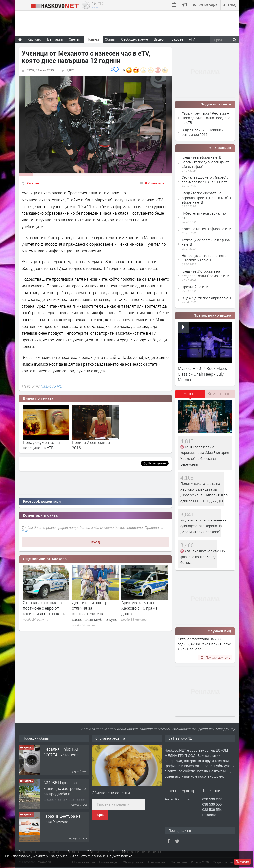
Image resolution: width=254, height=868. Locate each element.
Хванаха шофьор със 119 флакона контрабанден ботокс (203, 557)
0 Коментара (155, 183)
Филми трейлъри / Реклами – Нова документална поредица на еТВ (206, 118)
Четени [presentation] (190, 394)
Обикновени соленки (111, 793)
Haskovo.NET (52, 386)
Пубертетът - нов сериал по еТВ (204, 216)
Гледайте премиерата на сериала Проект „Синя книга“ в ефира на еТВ (206, 197)
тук (25, 531)
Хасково (33, 183)
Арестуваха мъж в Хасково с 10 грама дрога (139, 608)
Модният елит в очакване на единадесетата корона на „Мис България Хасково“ (203, 526)
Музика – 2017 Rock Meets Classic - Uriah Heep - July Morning (202, 374)
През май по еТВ (195, 287)
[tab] (190, 395)
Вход (95, 542)
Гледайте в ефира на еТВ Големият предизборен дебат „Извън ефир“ (205, 162)
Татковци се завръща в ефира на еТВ (206, 242)
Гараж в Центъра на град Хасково (62, 819)
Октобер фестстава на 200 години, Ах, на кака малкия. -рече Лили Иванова (204, 644)
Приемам (242, 862)
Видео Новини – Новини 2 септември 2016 (203, 132)
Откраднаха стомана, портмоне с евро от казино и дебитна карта (45, 608)
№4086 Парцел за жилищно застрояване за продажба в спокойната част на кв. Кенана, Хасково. (65, 794)
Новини (93, 39)
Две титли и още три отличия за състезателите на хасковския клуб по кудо (95, 611)
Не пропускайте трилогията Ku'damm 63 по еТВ (204, 258)
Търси (100, 815)
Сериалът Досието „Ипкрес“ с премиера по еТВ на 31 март (205, 180)
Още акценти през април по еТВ (207, 298)
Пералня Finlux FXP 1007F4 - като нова (62, 752)
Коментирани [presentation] (220, 394)
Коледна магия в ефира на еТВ (206, 229)
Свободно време (134, 39)
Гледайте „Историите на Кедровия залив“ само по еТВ (205, 273)
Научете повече (120, 856)
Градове (176, 39)
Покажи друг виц (215, 657)
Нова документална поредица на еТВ (41, 445)
